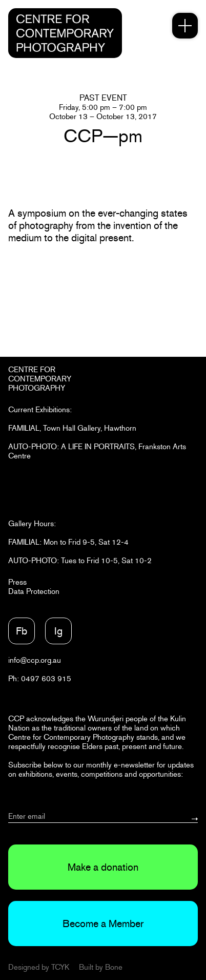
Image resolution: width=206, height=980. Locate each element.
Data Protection (34, 591)
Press (17, 582)
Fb (22, 631)
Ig (58, 631)
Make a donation (103, 867)
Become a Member (103, 924)
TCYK (60, 967)
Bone (114, 967)
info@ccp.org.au (35, 660)
